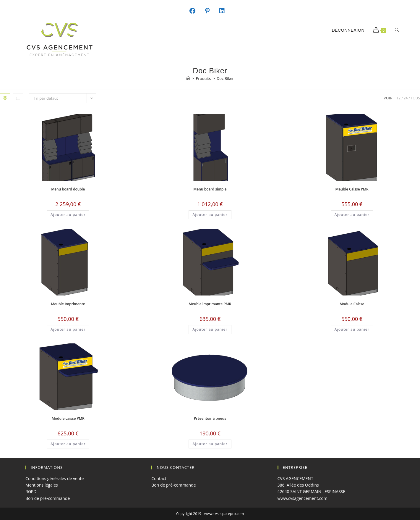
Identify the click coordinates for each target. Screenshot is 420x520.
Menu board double (68, 189)
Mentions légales (42, 485)
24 (406, 98)
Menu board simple (210, 189)
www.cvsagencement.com (303, 498)
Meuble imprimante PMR (210, 304)
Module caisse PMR (68, 418)
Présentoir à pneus (210, 418)
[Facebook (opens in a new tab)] (196, 11)
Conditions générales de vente (55, 478)
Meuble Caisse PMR (352, 189)
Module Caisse (352, 304)
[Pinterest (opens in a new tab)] (210, 11)
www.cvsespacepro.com (224, 514)
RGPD (31, 491)
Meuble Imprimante (68, 304)
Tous (415, 98)
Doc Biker (225, 78)
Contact (159, 478)
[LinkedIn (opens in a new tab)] (225, 11)
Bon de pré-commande (48, 498)
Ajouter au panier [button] (68, 215)
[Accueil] (188, 78)
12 (398, 98)
